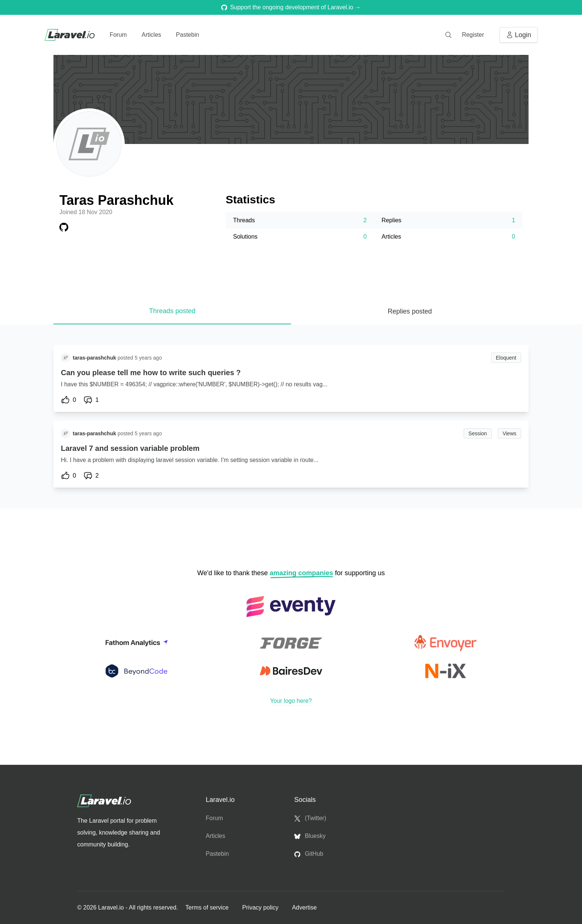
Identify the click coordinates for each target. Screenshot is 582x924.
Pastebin (187, 35)
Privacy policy (261, 907)
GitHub (309, 854)
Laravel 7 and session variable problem (130, 448)
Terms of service (208, 907)
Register (473, 35)
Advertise (305, 907)
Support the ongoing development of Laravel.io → (291, 7)
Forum (118, 35)
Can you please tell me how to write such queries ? (151, 373)
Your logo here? (291, 701)
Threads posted (172, 311)
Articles (151, 35)
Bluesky (310, 836)
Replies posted (410, 311)
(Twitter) (310, 818)
